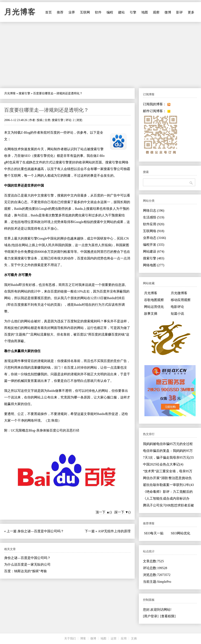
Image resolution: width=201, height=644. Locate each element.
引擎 (133, 12)
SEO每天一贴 (154, 533)
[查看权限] (168, 616)
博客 (83, 639)
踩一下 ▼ (121, 512)
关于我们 (70, 639)
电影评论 (177, 307)
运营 (114, 639)
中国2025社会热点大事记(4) (163, 464)
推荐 (60, 12)
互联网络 (154, 231)
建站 (121, 12)
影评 (179, 12)
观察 (156, 12)
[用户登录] (151, 616)
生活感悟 (154, 217)
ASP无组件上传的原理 (114, 531)
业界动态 (154, 238)
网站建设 (154, 251)
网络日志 (154, 210)
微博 (168, 12)
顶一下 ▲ (103, 512)
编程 (110, 12)
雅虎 (90, 252)
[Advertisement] (100, 55)
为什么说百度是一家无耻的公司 (27, 564)
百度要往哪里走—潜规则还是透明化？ (46, 110)
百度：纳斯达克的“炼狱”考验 (25, 571)
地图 (145, 12)
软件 (98, 12)
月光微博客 (179, 293)
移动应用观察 (181, 300)
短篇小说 (177, 314)
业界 (72, 12)
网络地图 (154, 265)
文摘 (134, 639)
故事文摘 (151, 314)
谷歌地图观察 (154, 300)
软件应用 (154, 224)
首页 (48, 12)
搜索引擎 (24, 93)
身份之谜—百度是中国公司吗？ (41, 531)
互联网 (85, 12)
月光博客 (20, 12)
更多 (191, 12)
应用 (124, 639)
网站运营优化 (154, 307)
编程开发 (154, 245)
